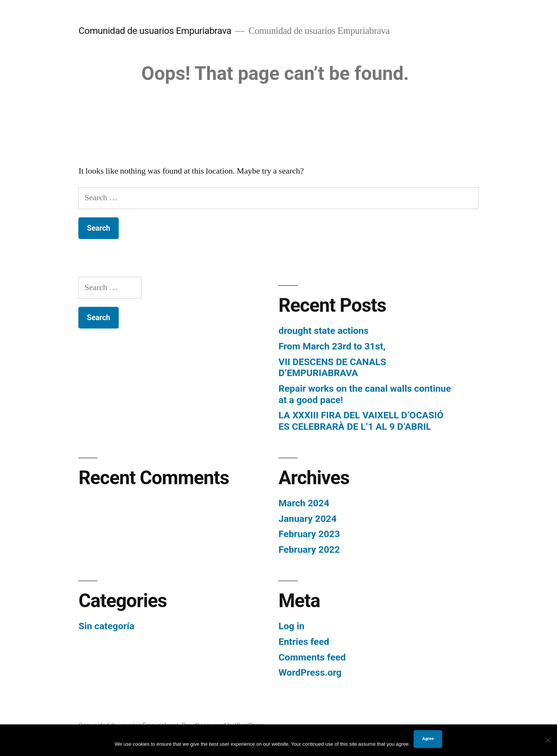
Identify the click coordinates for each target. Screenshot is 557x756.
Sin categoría (106, 626)
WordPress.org (310, 672)
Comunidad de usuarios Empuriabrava (155, 31)
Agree (428, 738)
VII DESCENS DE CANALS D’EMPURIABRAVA (332, 368)
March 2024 (304, 503)
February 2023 (309, 534)
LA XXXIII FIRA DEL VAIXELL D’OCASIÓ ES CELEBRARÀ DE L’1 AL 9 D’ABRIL (361, 421)
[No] (547, 740)
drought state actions (324, 331)
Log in (291, 626)
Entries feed (304, 642)
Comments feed (312, 657)
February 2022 (309, 549)
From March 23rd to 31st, (332, 346)
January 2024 (308, 519)
